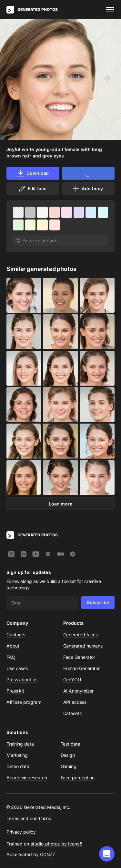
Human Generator (82, 668)
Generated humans (83, 646)
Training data (20, 744)
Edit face (32, 189)
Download (33, 173)
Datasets (72, 713)
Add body (87, 189)
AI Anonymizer (79, 691)
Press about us (22, 680)
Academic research (27, 778)
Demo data (18, 766)
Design (68, 755)
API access (75, 702)
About (13, 646)
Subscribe (98, 602)
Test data (71, 744)
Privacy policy (21, 832)
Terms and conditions (29, 818)
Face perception (78, 778)
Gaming (69, 766)
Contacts (16, 635)
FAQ (11, 657)
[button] (107, 854)
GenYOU (72, 680)
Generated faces (81, 635)
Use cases (17, 668)
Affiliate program (24, 702)
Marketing (17, 755)
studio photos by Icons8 (57, 844)
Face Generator (79, 657)
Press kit (15, 691)
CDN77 (48, 854)
